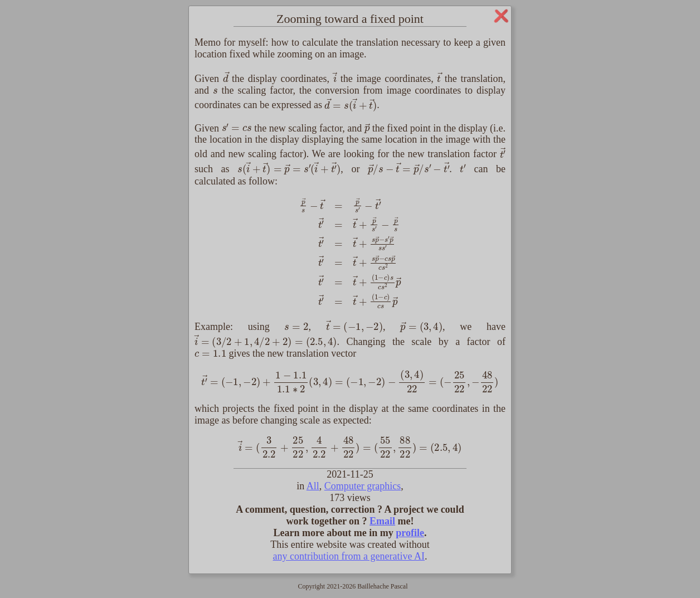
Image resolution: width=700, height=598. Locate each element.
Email (382, 521)
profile (410, 533)
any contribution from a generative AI (349, 556)
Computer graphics (363, 486)
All (313, 486)
